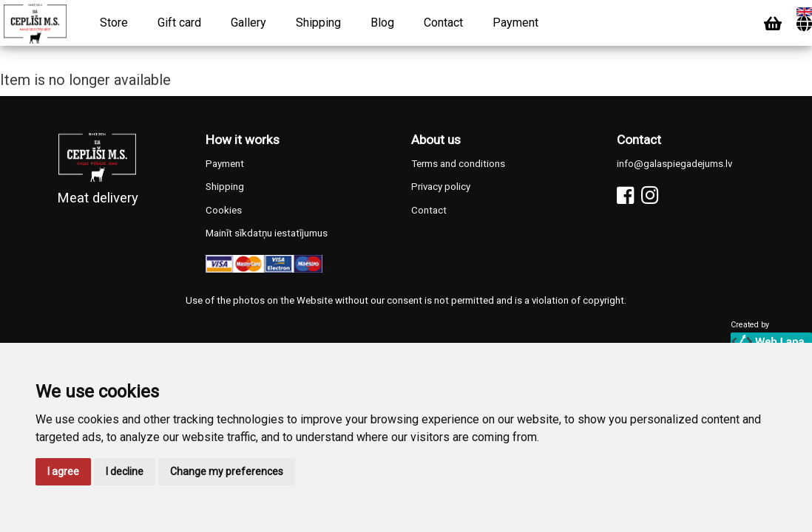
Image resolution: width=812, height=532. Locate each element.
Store (114, 23)
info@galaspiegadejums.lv (674, 164)
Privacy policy (441, 187)
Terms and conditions (458, 164)
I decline (125, 471)
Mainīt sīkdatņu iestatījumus (267, 233)
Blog (382, 23)
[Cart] (773, 24)
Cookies (224, 210)
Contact (443, 23)
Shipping (318, 23)
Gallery (248, 23)
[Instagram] (650, 195)
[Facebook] (625, 195)
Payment (515, 23)
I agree (63, 471)
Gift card (179, 23)
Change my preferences (227, 471)
